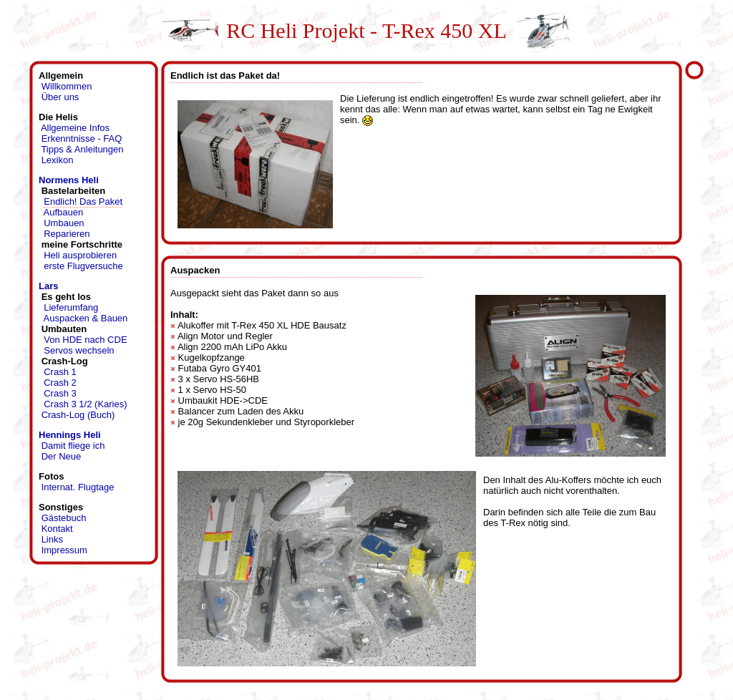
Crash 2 (60, 383)
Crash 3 (60, 393)
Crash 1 (60, 372)
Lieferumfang (71, 307)
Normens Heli (69, 180)
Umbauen (64, 223)
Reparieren (67, 234)
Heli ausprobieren (80, 255)
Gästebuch (64, 518)
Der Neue (62, 456)
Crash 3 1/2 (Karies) (85, 404)
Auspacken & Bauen (86, 318)
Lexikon (58, 160)
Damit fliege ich (73, 446)
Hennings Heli (70, 435)
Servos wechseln (79, 350)
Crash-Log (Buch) (78, 415)
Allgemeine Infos (75, 128)
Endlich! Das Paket (83, 201)
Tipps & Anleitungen (82, 149)
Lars (48, 286)
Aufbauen (64, 212)
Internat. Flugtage (78, 487)
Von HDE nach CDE (85, 340)
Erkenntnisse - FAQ (82, 138)
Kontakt (57, 529)
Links (52, 539)
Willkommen (67, 86)
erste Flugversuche (83, 266)
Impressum (64, 550)
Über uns (60, 97)
